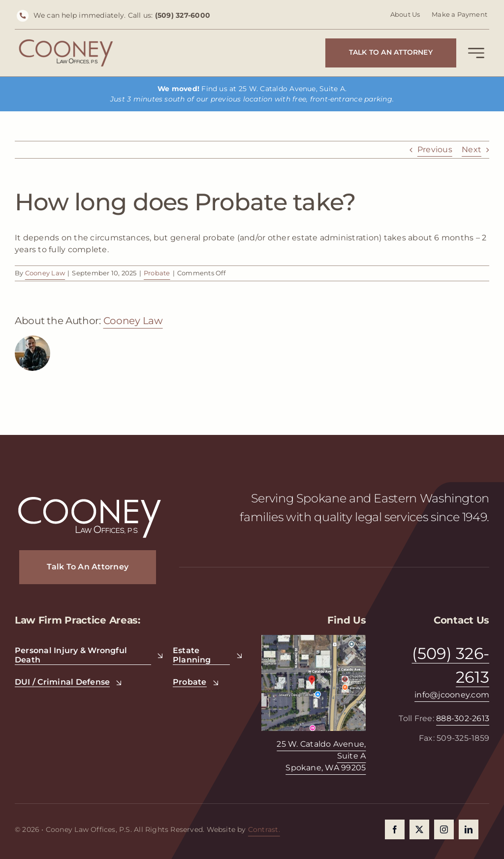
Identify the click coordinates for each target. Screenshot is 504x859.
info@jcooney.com (452, 695)
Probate (157, 273)
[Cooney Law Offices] (66, 43)
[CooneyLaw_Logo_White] (90, 498)
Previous (435, 149)
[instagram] (444, 829)
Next (472, 149)
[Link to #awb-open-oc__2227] (476, 55)
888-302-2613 (463, 718)
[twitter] (419, 829)
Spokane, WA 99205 (326, 768)
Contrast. (264, 829)
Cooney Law (45, 273)
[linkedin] (469, 829)
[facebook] (395, 829)
